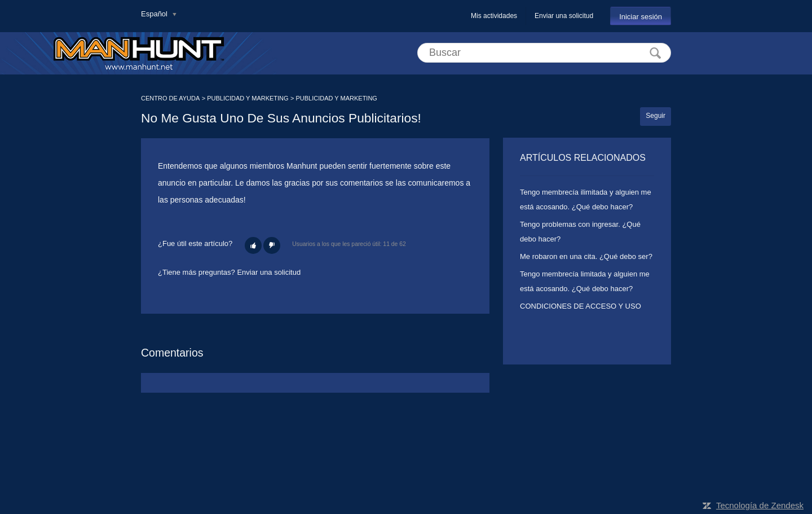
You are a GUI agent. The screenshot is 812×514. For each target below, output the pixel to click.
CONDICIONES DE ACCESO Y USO (581, 306)
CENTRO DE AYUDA (170, 98)
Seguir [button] (656, 116)
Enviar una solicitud (564, 16)
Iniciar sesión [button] (641, 17)
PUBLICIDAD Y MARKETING (248, 98)
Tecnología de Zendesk (760, 505)
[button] (253, 245)
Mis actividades (494, 16)
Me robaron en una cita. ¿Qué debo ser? (586, 256)
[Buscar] (544, 53)
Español (155, 14)
